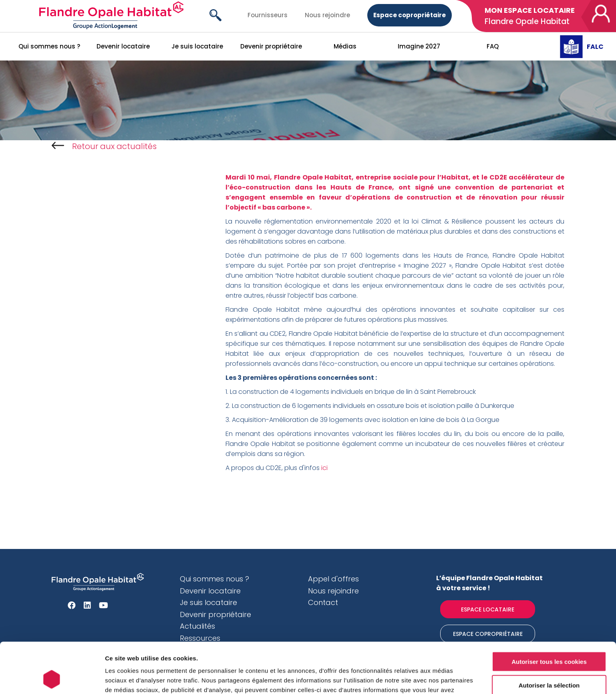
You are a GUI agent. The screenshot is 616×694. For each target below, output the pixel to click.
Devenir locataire (123, 46)
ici (325, 468)
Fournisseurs (268, 15)
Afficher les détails (441, 678)
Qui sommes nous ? (49, 46)
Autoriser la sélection (549, 638)
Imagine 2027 (419, 46)
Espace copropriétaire (410, 15)
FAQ (493, 46)
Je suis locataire (197, 46)
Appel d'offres (333, 579)
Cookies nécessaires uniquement (549, 661)
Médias (345, 46)
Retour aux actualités (104, 146)
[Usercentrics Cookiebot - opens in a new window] (52, 678)
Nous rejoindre (327, 15)
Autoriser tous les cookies (549, 614)
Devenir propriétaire (271, 46)
